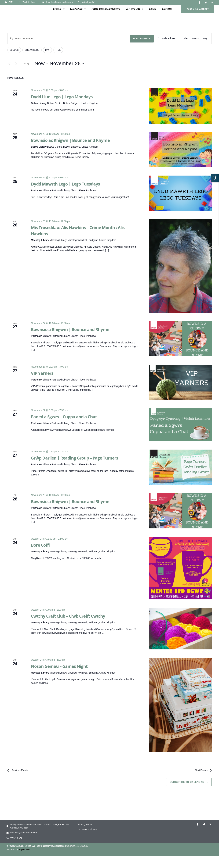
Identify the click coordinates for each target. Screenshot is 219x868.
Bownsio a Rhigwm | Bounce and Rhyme (70, 341)
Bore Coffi (40, 556)
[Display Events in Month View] (196, 50)
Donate (167, 15)
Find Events (142, 50)
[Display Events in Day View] (205, 50)
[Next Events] (16, 75)
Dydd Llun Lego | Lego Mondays (62, 108)
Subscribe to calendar (187, 794)
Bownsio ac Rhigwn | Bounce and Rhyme (70, 152)
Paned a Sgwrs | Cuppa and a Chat (64, 428)
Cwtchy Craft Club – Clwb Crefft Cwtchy (68, 627)
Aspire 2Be (24, 862)
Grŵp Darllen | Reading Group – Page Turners (74, 469)
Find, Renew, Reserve (106, 15)
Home (59, 15)
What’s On (134, 15)
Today (26, 75)
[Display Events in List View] (186, 50)
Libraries (78, 15)
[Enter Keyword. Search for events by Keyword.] (69, 50)
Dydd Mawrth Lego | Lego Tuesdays (65, 195)
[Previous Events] (9, 75)
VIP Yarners (42, 384)
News (153, 15)
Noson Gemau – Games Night (59, 677)
